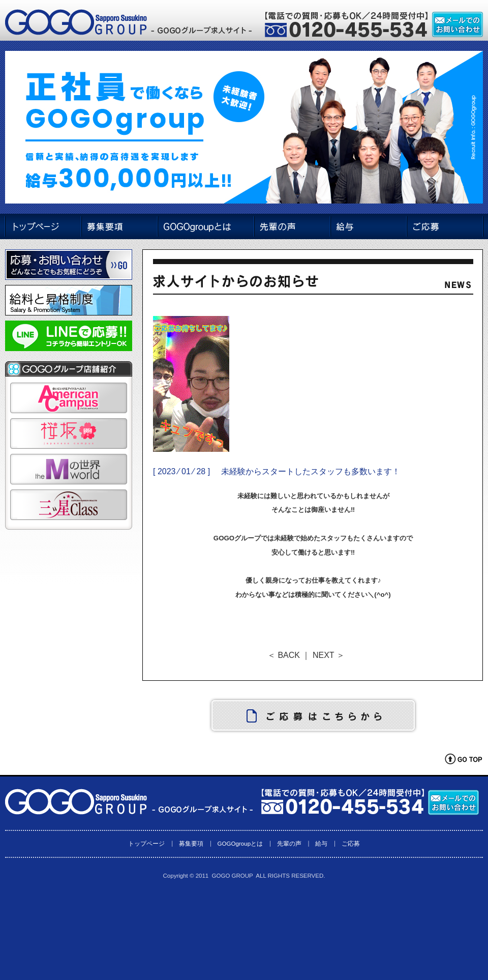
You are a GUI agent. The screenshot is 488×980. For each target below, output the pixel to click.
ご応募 (351, 843)
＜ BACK (284, 655)
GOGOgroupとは (240, 843)
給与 (321, 843)
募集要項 (191, 843)
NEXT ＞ (329, 655)
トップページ (146, 843)
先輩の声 (289, 843)
